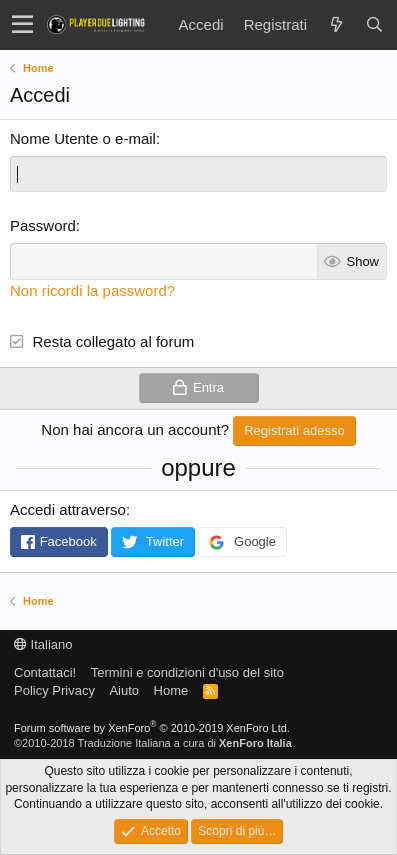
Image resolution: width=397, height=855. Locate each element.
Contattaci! (45, 672)
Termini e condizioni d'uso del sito (187, 672)
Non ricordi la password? (92, 290)
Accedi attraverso (68, 509)
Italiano (43, 644)
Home (171, 690)
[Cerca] (374, 24)
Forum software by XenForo (152, 728)
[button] (22, 25)
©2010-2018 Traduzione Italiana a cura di (153, 743)
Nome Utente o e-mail (83, 138)
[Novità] (336, 24)
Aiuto (124, 690)
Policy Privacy (54, 690)
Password (43, 225)
